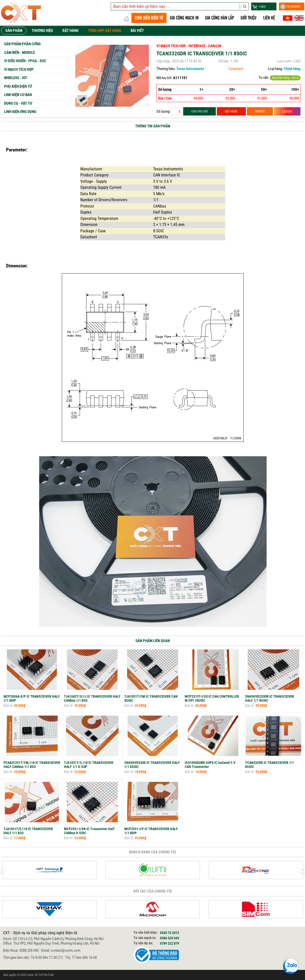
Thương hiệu (42, 31)
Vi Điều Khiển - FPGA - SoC (25, 61)
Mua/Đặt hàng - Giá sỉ (285, 78)
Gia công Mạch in (184, 18)
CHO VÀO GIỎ (200, 111)
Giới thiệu (249, 18)
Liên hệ (269, 18)
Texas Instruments (190, 69)
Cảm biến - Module (19, 53)
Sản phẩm (14, 31)
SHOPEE (260, 111)
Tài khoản (290, 7)
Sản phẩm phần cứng (22, 44)
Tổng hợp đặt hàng (105, 31)
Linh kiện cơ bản (18, 95)
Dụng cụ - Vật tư (18, 103)
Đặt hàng (71, 31)
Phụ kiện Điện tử (18, 86)
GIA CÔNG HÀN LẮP (220, 18)
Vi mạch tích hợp (19, 70)
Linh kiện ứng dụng (20, 112)
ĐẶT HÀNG (231, 111)
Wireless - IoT (16, 78)
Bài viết (137, 31)
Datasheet (236, 69)
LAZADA (287, 111)
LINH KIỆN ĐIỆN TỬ (149, 18)
